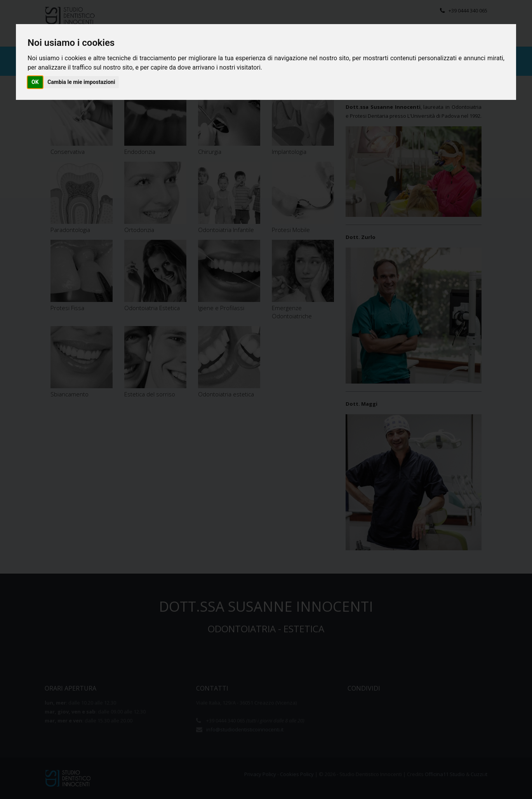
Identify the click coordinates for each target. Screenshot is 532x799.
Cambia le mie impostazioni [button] (81, 82)
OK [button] (35, 82)
